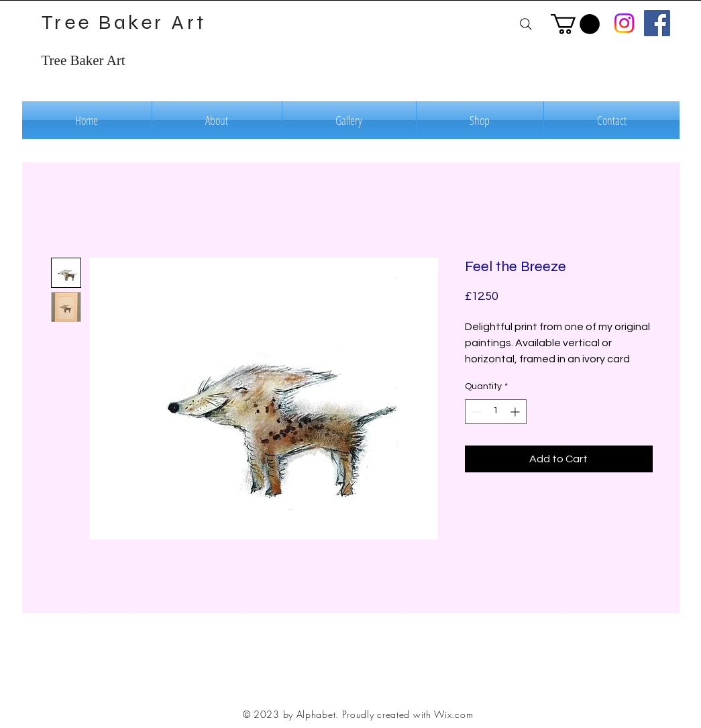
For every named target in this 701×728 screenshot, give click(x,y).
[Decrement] (475, 412)
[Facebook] (657, 23)
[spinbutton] (496, 412)
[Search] (526, 24)
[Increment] (516, 412)
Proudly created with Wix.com (408, 714)
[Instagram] (624, 23)
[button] (575, 24)
